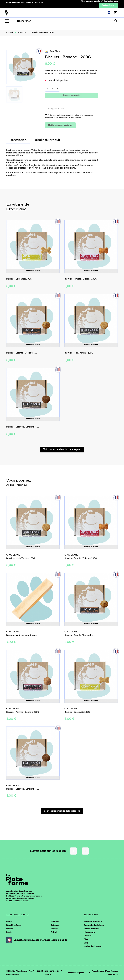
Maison (10, 929)
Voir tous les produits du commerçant (62, 449)
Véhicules (55, 922)
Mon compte (90, 932)
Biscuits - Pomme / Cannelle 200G (23, 712)
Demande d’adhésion (94, 925)
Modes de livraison (93, 946)
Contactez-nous (111, 1)
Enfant (54, 932)
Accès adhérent (108, 5)
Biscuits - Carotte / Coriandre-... (22, 353)
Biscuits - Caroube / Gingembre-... (23, 427)
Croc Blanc (53, 51)
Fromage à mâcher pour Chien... (22, 635)
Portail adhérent (92, 929)
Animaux (55, 925)
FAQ (86, 939)
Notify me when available (60, 125)
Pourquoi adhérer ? (93, 922)
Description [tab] (18, 140)
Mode (9, 922)
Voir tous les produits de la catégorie (62, 811)
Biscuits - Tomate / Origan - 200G (81, 279)
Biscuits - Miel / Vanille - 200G (79, 353)
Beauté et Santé (14, 925)
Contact (88, 936)
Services (55, 929)
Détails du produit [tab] (47, 140)
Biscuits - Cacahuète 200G (19, 279)
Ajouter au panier (72, 95)
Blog (86, 943)
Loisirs (9, 932)
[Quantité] (52, 89)
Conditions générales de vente (48, 973)
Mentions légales (76, 973)
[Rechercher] (38, 21)
